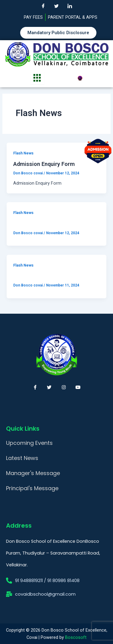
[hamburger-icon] (37, 78)
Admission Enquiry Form (44, 164)
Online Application (36, 223)
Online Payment (33, 276)
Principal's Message (32, 488)
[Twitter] (57, 6)
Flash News (23, 153)
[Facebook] (43, 6)
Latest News (22, 458)
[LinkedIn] (70, 6)
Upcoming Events (29, 443)
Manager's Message (33, 473)
